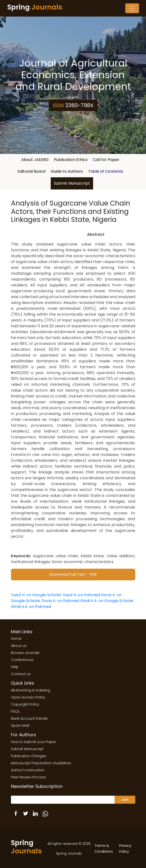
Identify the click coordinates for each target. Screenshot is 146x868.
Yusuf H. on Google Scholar (36, 595)
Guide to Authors (67, 171)
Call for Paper (106, 160)
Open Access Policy (28, 697)
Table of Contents (106, 171)
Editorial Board (31, 171)
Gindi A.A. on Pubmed (31, 607)
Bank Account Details (29, 718)
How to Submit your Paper (34, 742)
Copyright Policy (25, 704)
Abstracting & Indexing (30, 690)
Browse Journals (25, 653)
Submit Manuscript (72, 183)
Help (15, 667)
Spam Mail (20, 726)
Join (125, 800)
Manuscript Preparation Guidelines (41, 763)
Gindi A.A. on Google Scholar (107, 601)
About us (19, 646)
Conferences (22, 660)
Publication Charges (29, 756)
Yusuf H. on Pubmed (81, 595)
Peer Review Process (29, 777)
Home (16, 639)
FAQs (15, 711)
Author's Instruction (28, 770)
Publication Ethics (71, 160)
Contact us (21, 674)
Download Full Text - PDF (73, 574)
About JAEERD (35, 160)
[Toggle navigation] (132, 8)
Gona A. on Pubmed (60, 601)
